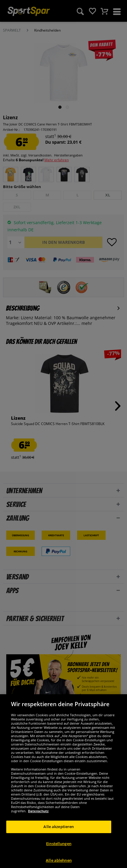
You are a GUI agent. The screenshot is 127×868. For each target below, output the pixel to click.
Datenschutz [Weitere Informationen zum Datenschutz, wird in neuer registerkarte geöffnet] (38, 819)
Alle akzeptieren (59, 835)
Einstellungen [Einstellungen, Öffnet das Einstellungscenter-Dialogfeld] (59, 851)
